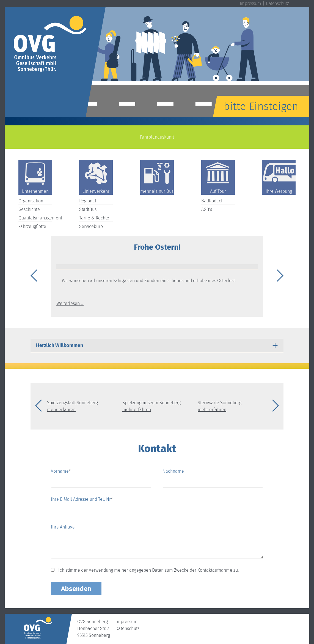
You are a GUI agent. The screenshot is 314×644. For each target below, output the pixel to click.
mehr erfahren (61, 410)
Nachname (173, 471)
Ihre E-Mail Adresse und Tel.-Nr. (82, 499)
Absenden (76, 589)
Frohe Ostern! (157, 247)
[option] (157, 62)
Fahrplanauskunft (157, 137)
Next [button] (279, 276)
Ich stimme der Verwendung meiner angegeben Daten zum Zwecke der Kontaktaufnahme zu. (148, 570)
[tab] (157, 267)
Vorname (61, 471)
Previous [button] (35, 276)
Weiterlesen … (70, 303)
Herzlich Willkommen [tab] (60, 345)
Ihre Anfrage (63, 527)
